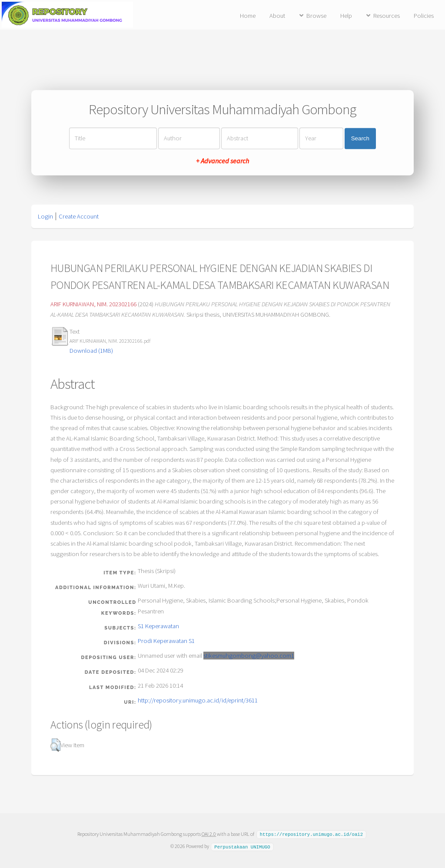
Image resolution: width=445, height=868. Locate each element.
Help (346, 16)
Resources (387, 16)
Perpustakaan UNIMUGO (242, 846)
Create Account (79, 216)
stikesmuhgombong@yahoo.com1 (249, 656)
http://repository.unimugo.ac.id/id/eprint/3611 (198, 700)
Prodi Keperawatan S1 (166, 641)
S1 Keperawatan (158, 626)
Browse (316, 16)
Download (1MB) (91, 351)
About (277, 16)
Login (45, 216)
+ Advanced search (222, 161)
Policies (424, 16)
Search (360, 138)
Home (248, 16)
